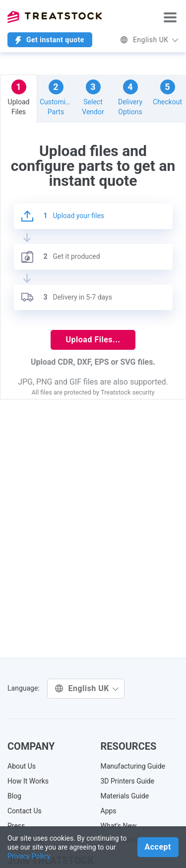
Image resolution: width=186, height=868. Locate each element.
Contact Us (25, 811)
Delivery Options (130, 98)
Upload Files (19, 98)
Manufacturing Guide (133, 766)
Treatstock (55, 17)
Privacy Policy (29, 856)
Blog (14, 796)
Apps (109, 811)
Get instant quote (50, 40)
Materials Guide (125, 796)
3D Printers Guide (128, 781)
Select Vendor (93, 98)
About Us (22, 766)
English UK (149, 40)
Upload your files (63, 216)
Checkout (167, 93)
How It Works (28, 781)
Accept (158, 847)
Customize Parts (56, 98)
